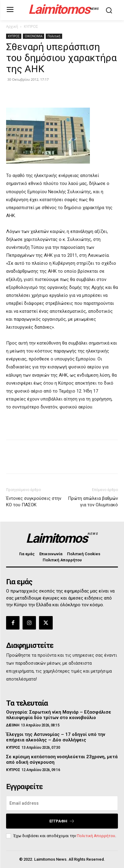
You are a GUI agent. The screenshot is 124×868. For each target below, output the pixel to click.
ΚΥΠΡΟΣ (31, 26)
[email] (62, 803)
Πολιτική (54, 36)
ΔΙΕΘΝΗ (13, 725)
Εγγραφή (62, 821)
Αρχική (12, 26)
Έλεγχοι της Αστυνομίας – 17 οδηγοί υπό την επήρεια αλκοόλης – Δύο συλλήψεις (56, 737)
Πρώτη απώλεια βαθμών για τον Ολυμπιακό (93, 502)
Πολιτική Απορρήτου (96, 836)
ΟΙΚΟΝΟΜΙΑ (34, 36)
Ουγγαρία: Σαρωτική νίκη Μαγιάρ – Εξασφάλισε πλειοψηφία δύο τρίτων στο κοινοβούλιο (59, 715)
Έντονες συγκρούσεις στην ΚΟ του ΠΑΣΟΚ (34, 502)
